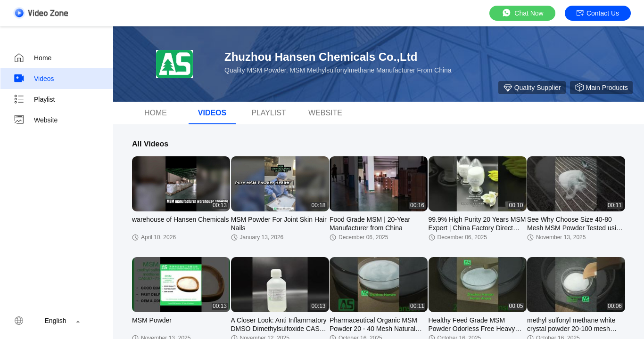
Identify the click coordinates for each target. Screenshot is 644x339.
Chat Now (522, 13)
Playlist (34, 99)
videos (212, 113)
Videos (34, 79)
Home (32, 58)
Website (35, 120)
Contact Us (598, 13)
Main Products (601, 88)
